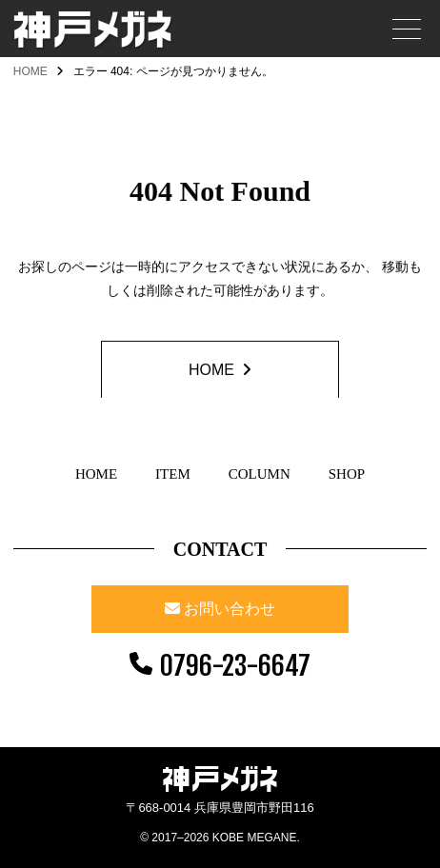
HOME (30, 71)
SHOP (347, 474)
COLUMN (260, 474)
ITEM (173, 474)
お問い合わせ (230, 609)
